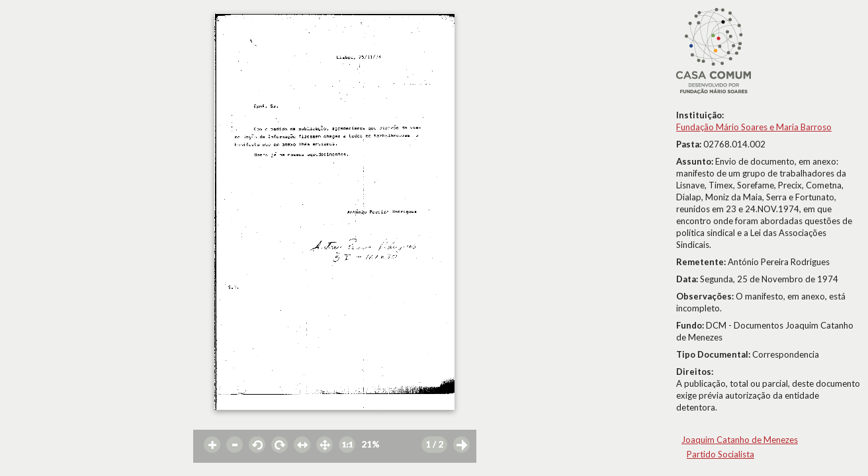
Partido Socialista (720, 454)
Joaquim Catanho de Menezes (740, 440)
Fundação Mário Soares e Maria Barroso (754, 127)
